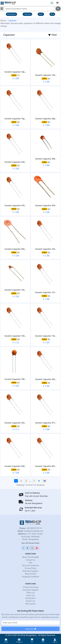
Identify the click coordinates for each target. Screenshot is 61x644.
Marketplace (11, 14)
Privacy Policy (31, 568)
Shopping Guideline (30, 577)
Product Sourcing (30, 587)
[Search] (29, 9)
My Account (30, 604)
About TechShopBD (30, 557)
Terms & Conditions (31, 565)
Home (3, 20)
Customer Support (30, 590)
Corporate (27, 14)
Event (41, 14)
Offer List (30, 593)
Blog (52, 14)
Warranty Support (30, 571)
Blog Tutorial (30, 574)
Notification (30, 598)
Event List (30, 595)
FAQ (30, 563)
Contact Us (30, 560)
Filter (53, 35)
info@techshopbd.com (33, 531)
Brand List (30, 601)
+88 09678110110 (34, 528)
